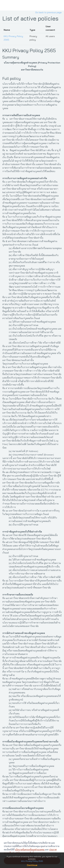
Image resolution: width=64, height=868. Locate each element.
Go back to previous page (48, 12)
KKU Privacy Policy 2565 (29, 50)
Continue (32, 865)
